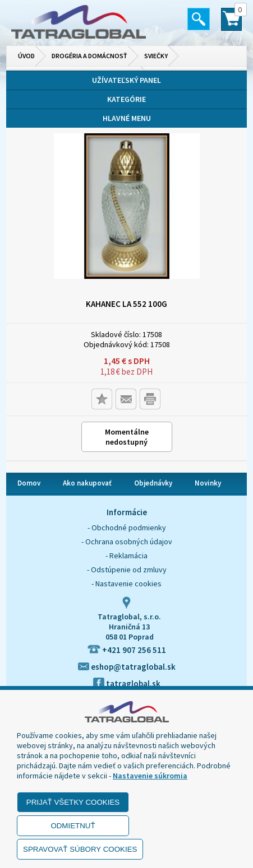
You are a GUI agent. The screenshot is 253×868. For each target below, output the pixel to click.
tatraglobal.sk (127, 683)
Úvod (26, 56)
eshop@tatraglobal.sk (127, 667)
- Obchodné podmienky (127, 528)
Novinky (208, 483)
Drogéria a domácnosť (89, 56)
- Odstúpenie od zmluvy (127, 570)
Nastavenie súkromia (150, 776)
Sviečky (156, 56)
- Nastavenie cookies (127, 584)
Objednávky (153, 483)
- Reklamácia (127, 556)
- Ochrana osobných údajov (127, 542)
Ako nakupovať (87, 483)
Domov (29, 483)
